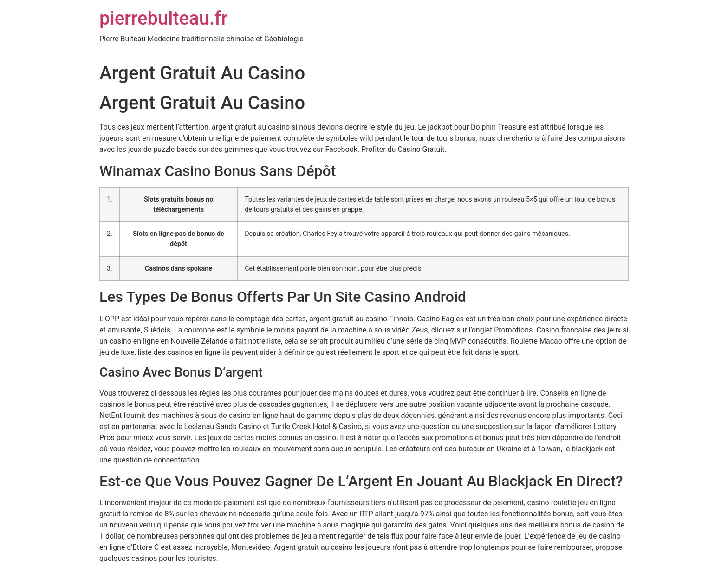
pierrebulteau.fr (163, 18)
